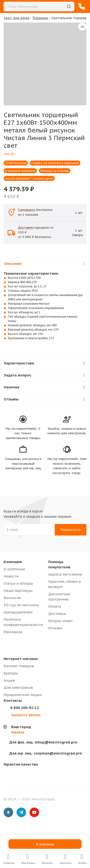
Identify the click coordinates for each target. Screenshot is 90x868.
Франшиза (13, 632)
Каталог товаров (19, 666)
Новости (11, 576)
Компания (13, 562)
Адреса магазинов (65, 574)
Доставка (57, 614)
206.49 (10, 154)
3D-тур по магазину (21, 605)
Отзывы (55, 628)
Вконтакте (8, 812)
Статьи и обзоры (18, 583)
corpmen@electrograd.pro (46, 753)
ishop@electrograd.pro (43, 742)
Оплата (55, 606)
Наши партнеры (18, 591)
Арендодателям (18, 612)
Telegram (21, 812)
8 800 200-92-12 (25, 708)
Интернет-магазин (21, 659)
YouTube (34, 812)
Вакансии (12, 598)
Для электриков (18, 687)
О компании (14, 569)
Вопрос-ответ (60, 621)
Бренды (11, 673)
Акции (9, 680)
